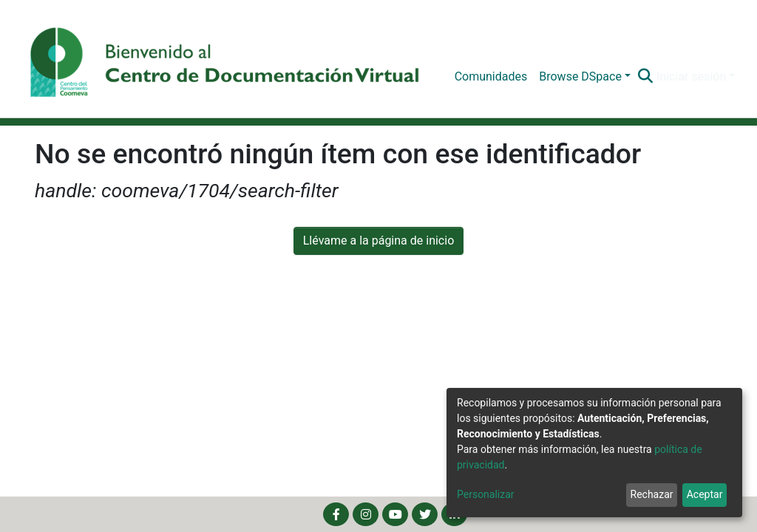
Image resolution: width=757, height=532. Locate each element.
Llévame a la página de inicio (379, 241)
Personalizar (486, 494)
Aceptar (705, 494)
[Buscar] (646, 77)
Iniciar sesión (691, 76)
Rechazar (652, 494)
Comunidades (491, 76)
